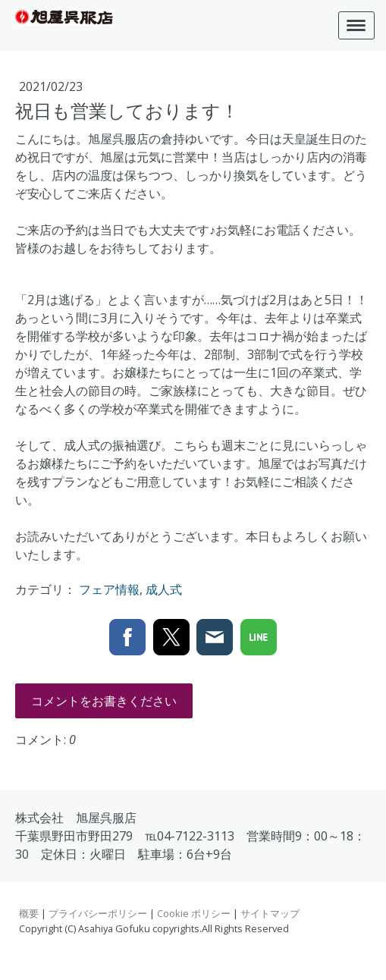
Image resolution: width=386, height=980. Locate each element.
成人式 (164, 589)
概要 (29, 913)
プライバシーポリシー (98, 913)
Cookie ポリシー (194, 913)
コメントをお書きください (104, 701)
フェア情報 (109, 589)
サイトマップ (270, 913)
